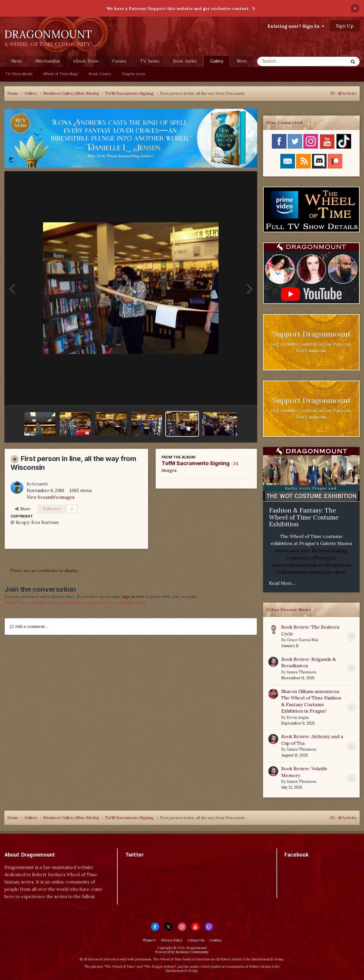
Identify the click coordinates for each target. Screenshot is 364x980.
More (242, 61)
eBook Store (86, 61)
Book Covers (100, 74)
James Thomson (302, 672)
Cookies (215, 940)
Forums (119, 61)
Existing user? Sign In (296, 26)
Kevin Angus (298, 717)
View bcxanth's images (50, 497)
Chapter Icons (133, 74)
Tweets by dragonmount (151, 865)
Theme (149, 940)
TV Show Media (19, 74)
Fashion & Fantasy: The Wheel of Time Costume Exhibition (304, 517)
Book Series (185, 61)
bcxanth (40, 484)
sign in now (133, 596)
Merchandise (48, 61)
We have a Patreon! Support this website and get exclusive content (178, 8)
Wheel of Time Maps (61, 74)
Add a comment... (29, 626)
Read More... (282, 583)
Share (23, 509)
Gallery (217, 63)
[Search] (287, 61)
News (17, 61)
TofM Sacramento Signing (196, 463)
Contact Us (196, 940)
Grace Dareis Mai (303, 640)
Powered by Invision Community (182, 952)
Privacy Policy (172, 940)
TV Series (150, 61)
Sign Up (345, 26)
